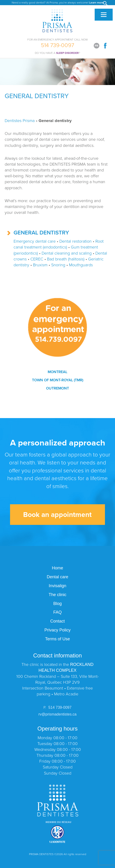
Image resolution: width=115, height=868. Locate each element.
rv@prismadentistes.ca (58, 714)
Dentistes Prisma (20, 121)
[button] (106, 4)
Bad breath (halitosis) (66, 259)
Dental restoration (75, 241)
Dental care (57, 577)
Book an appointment (57, 515)
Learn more (96, 3)
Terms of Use (57, 639)
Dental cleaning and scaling (67, 253)
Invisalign (57, 586)
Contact (57, 621)
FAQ (57, 612)
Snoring (58, 265)
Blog (57, 604)
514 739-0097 (57, 45)
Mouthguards (81, 265)
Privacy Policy (57, 630)
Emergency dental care (35, 241)
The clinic (57, 595)
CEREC (37, 259)
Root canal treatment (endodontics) (59, 244)
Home (57, 568)
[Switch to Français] (97, 46)
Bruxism (40, 265)
